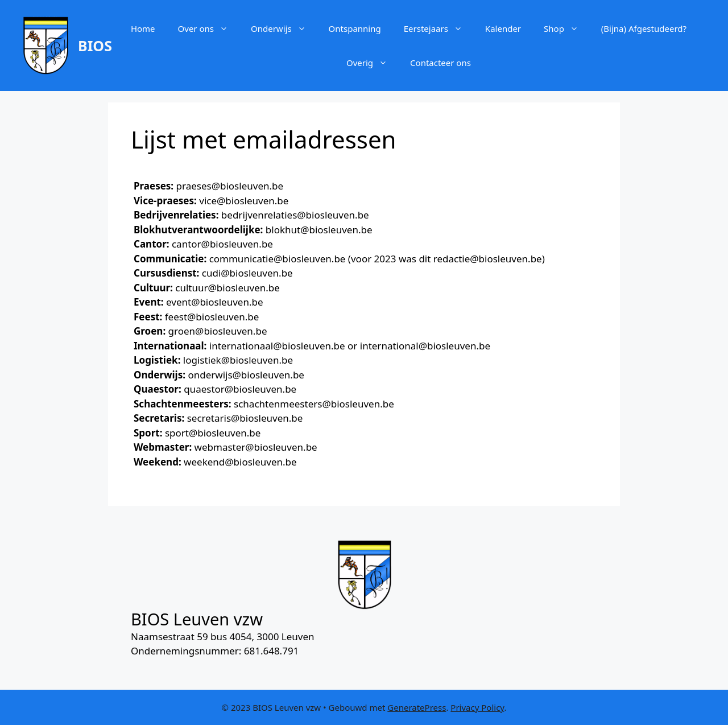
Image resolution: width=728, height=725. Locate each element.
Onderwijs (284, 28)
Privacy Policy (477, 707)
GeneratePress (417, 707)
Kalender (503, 28)
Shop (567, 28)
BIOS (95, 46)
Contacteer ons (440, 63)
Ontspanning (355, 28)
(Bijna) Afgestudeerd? (644, 28)
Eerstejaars (439, 28)
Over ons (209, 28)
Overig (373, 63)
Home (143, 28)
